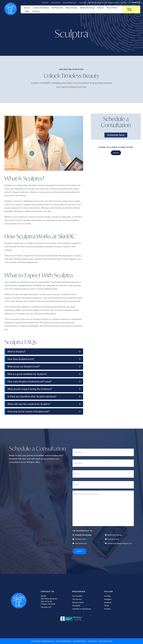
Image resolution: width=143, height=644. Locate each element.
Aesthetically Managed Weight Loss (120, 543)
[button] (80, 352)
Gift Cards (45, 3)
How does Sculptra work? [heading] (21, 359)
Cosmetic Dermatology (41, 8)
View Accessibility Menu (64, 641)
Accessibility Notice (80, 641)
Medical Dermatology (87, 8)
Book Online (130, 9)
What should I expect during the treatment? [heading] (30, 389)
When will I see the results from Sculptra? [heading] (29, 404)
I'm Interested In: (83, 531)
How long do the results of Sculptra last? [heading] (28, 411)
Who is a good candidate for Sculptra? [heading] (27, 374)
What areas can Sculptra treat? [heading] (24, 367)
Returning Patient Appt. (70, 3)
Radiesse (116, 153)
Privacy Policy (93, 641)
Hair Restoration (57, 8)
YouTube (107, 609)
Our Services (77, 599)
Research (101, 8)
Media (27, 11)
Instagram (108, 599)
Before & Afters (112, 8)
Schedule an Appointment (82, 609)
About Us (27, 8)
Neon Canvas (108, 641)
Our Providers (77, 596)
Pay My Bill (83, 3)
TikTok (107, 606)
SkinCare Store (56, 3)
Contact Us (36, 11)
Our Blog (107, 596)
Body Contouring (71, 8)
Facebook (108, 602)
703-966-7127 (135, 3)
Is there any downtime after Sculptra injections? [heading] (32, 396)
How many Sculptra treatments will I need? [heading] (30, 382)
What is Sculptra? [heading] (16, 352)
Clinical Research (81, 543)
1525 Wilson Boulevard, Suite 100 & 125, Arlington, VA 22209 (107, 3)
